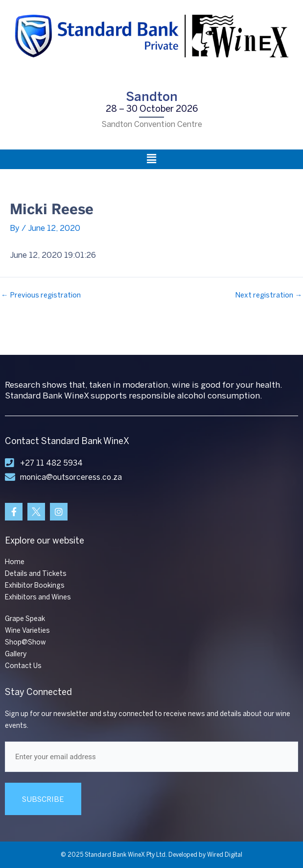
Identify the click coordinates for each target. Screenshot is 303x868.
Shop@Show (25, 642)
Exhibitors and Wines (38, 597)
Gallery (16, 654)
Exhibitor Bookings (35, 585)
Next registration (268, 295)
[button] (151, 159)
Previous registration (41, 295)
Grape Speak (25, 619)
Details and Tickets (36, 574)
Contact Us (23, 666)
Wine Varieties (27, 631)
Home (15, 562)
